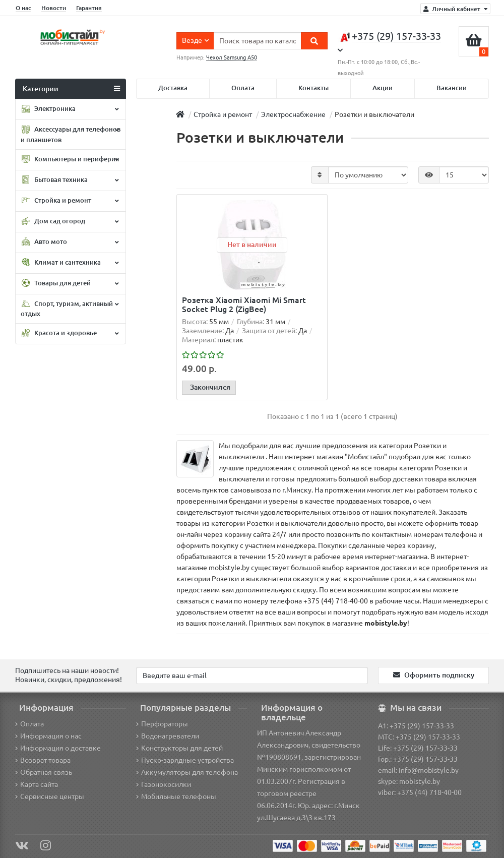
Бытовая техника (70, 180)
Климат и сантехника (70, 263)
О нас (23, 8)
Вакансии (452, 88)
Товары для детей (70, 283)
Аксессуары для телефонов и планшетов (71, 134)
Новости (54, 8)
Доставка (173, 88)
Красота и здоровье (70, 334)
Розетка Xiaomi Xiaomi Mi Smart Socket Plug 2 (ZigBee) (244, 304)
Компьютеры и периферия (70, 159)
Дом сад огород (70, 221)
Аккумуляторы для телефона (187, 772)
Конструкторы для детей (179, 748)
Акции (383, 88)
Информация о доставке (58, 748)
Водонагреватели (168, 736)
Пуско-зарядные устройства (185, 760)
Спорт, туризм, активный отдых (70, 308)
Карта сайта (37, 784)
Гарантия (89, 8)
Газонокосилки (164, 784)
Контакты (313, 88)
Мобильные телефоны (176, 796)
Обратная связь (44, 772)
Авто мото (70, 242)
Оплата (243, 88)
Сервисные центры (50, 796)
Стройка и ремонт (70, 201)
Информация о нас (48, 736)
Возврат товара (43, 760)
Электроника (70, 109)
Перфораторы (162, 724)
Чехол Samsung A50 (232, 57)
